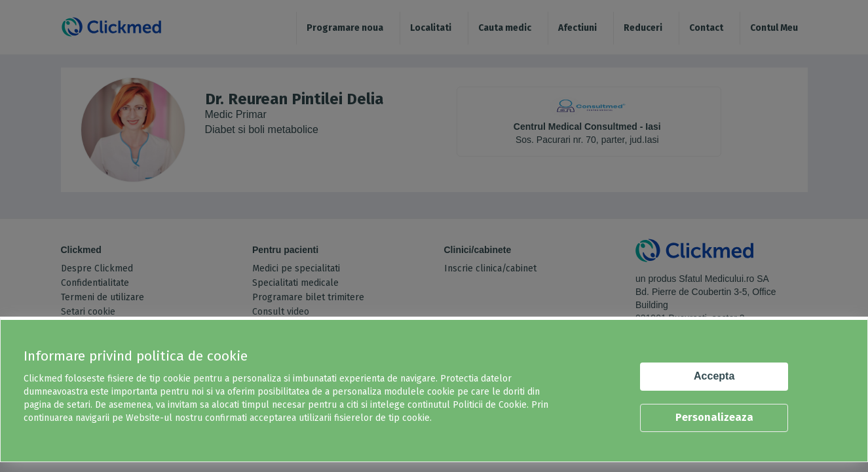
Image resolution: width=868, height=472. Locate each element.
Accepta (714, 376)
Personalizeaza (714, 417)
